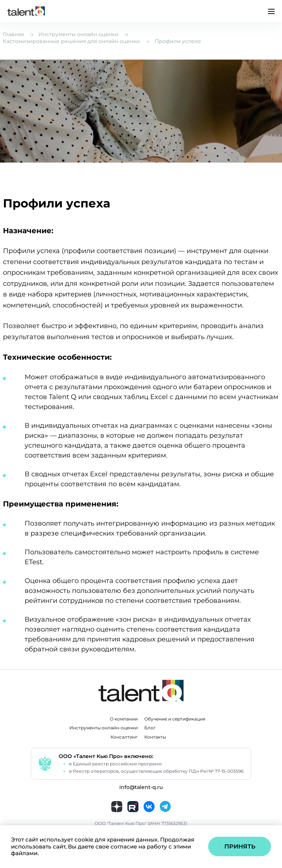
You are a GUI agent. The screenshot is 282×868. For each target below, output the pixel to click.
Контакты (155, 737)
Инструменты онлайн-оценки (104, 728)
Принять (240, 846)
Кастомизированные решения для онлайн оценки (71, 41)
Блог (150, 728)
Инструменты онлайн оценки (79, 34)
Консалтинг (124, 737)
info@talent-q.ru (141, 787)
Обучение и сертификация (175, 719)
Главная (13, 34)
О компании (124, 719)
